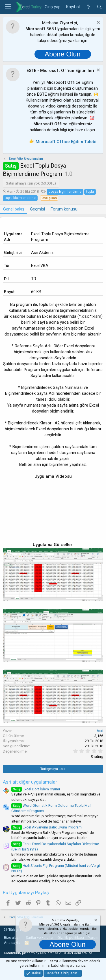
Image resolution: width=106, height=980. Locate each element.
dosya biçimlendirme (65, 192)
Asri (10, 191)
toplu (90, 192)
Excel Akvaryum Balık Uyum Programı (47, 827)
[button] (8, 7)
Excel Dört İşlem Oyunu (36, 789)
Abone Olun (63, 54)
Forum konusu (64, 209)
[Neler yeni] (88, 7)
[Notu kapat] (98, 23)
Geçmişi (37, 209)
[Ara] (99, 7)
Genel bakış (14, 209)
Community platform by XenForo (48, 953)
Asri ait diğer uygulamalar (30, 782)
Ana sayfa (12, 943)
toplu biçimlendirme (20, 198)
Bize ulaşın (13, 938)
